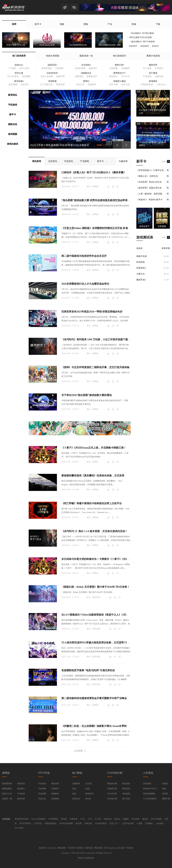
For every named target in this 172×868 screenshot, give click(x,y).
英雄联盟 (52, 81)
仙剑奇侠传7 (53, 73)
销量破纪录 (92, 76)
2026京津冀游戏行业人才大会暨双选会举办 (85, 284)
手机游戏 (13, 105)
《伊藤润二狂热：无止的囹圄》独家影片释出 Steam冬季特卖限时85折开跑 (103, 726)
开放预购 (59, 68)
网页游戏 (126, 789)
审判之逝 (19, 73)
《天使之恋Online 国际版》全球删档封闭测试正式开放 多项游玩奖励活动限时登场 (107, 228)
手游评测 (42, 794)
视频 (62, 24)
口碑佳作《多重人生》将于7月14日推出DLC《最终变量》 (94, 172)
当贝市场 (38, 823)
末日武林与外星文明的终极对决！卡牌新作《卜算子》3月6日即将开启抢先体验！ (107, 559)
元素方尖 (141, 274)
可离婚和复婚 (147, 84)
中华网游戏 (53, 819)
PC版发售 (147, 76)
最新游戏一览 (86, 56)
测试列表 (55, 784)
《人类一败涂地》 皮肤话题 (149, 194)
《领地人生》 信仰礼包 (147, 176)
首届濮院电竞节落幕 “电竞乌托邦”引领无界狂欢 (88, 670)
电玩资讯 (96, 597)
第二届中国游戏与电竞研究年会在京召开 (84, 256)
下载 (158, 24)
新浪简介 (43, 848)
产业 (110, 24)
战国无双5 (52, 65)
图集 (86, 24)
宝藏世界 (76, 784)
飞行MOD (125, 76)
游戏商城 (108, 819)
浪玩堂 (165, 794)
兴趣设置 (123, 161)
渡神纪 (86, 81)
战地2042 (19, 65)
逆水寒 (88, 799)
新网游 (95, 187)
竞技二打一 (114, 823)
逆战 (74, 794)
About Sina (52, 848)
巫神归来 (76, 799)
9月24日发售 (13, 76)
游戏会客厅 (133, 46)
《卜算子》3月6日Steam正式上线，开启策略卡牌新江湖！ (94, 448)
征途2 (88, 789)
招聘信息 (89, 848)
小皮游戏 (160, 823)
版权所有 (90, 858)
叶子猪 (98, 819)
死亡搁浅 (153, 73)
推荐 (14, 24)
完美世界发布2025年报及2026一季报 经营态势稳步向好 (92, 312)
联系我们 (80, 848)
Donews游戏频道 (38, 819)
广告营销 (71, 848)
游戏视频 (13, 134)
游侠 (164, 789)
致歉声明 (60, 76)
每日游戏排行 (120, 56)
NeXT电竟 (19, 828)
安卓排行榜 (112, 799)
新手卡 (38, 24)
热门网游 (77, 773)
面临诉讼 (113, 76)
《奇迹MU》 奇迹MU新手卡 (149, 200)
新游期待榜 (7, 784)
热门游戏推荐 (19, 56)
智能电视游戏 (50, 823)
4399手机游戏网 (66, 823)
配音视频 (13, 84)
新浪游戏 (96, 629)
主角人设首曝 (47, 76)
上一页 (117, 145)
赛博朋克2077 (120, 73)
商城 (134, 24)
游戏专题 (21, 799)
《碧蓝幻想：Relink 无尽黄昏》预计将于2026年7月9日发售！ (96, 587)
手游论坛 (42, 799)
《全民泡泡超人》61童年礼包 (150, 170)
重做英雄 (60, 84)
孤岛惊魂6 (19, 81)
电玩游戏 (126, 784)
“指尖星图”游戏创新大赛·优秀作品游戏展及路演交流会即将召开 (97, 200)
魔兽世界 (153, 65)
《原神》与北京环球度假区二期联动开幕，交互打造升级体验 (95, 367)
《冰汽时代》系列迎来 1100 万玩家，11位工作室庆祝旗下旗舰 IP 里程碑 (101, 339)
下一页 (126, 145)
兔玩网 (79, 823)
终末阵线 (141, 262)
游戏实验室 (145, 46)
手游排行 (55, 789)
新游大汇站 (7, 794)
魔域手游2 (141, 280)
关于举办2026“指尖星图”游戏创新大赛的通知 (87, 395)
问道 (74, 789)
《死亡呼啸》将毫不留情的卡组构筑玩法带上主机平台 (92, 503)
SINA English (109, 848)
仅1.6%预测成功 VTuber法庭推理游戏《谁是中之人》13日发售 (96, 615)
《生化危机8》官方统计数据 (142, 33)
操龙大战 (125, 84)
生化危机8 (86, 65)
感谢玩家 (159, 76)
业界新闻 (55, 799)
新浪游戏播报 (149, 794)
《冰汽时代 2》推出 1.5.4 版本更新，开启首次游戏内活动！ (94, 531)
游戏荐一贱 (7, 799)
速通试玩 (93, 68)
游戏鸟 (117, 819)
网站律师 (98, 848)
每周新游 (55, 794)
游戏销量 (114, 68)
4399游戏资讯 (101, 823)
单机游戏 (126, 794)
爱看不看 (166, 799)
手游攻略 (42, 789)
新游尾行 (21, 789)
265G (90, 819)
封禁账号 (159, 68)
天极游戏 (73, 819)
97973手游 (44, 773)
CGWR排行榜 (115, 773)
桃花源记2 (90, 794)
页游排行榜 (112, 789)
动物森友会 (86, 73)
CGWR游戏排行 (150, 799)
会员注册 (120, 848)
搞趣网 (126, 819)
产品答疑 (129, 848)
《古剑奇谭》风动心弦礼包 (149, 182)
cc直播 (139, 823)
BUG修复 (147, 68)
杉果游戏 (88, 823)
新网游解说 (7, 789)
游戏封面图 (80, 68)
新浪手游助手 (25, 823)
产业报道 (21, 794)
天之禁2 (89, 784)
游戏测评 (92, 84)
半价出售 (80, 84)
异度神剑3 (141, 268)
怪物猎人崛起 (120, 81)
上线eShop (161, 84)
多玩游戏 (136, 819)
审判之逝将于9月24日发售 (141, 37)
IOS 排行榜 (112, 794)
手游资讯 (42, 784)
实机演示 (25, 84)
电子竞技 (126, 799)
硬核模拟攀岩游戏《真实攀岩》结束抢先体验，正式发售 (93, 476)
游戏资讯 (155, 46)
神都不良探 (142, 256)
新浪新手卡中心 (150, 789)
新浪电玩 (13, 95)
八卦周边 (148, 773)
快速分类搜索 (53, 56)
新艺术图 (114, 84)
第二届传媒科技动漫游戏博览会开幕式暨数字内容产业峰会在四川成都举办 (103, 698)
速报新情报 (47, 68)
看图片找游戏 (153, 56)
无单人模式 (24, 68)
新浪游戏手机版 (22, 819)
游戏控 (165, 784)
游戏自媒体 (13, 144)
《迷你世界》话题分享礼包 (149, 188)
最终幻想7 (120, 65)
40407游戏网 (156, 819)
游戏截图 (26, 76)
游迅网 (64, 819)
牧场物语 (153, 81)
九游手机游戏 (128, 823)
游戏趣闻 (125, 68)
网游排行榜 (112, 784)
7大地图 (12, 68)
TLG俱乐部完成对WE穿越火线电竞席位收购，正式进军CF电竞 (97, 643)
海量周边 (79, 76)
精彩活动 (13, 124)
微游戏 (145, 819)
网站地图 (62, 848)
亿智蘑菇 (149, 823)
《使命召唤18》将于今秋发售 (142, 42)
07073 (83, 819)
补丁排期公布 (47, 84)
